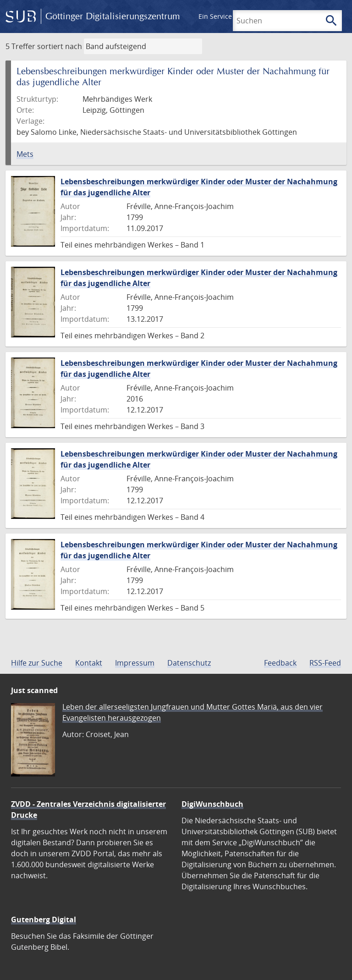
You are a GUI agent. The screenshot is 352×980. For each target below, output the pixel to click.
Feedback (280, 663)
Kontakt (89, 663)
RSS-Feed (325, 663)
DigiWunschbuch (212, 804)
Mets (25, 154)
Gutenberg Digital (44, 919)
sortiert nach (60, 46)
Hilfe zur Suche (37, 663)
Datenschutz (189, 663)
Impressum (135, 663)
